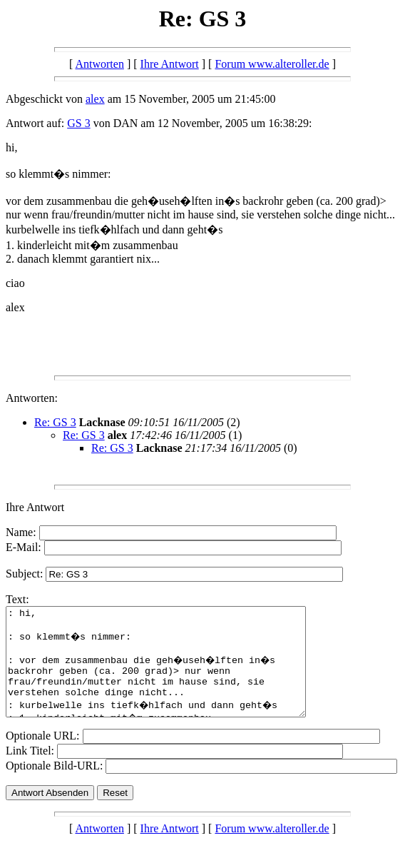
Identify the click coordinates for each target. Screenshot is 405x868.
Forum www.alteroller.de (272, 64)
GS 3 (78, 123)
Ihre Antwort (170, 64)
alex (95, 99)
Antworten (99, 64)
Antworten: (32, 398)
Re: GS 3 (55, 422)
